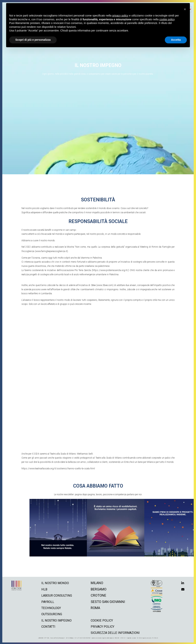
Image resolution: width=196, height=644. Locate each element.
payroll (46, 601)
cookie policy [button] (167, 19)
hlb (42, 588)
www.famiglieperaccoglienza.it (51, 251)
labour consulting (56, 595)
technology (50, 607)
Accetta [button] (176, 40)
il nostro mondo (54, 582)
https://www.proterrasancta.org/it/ (110, 270)
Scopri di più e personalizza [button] (33, 40)
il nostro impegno (56, 620)
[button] (185, 9)
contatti (47, 626)
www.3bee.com (105, 285)
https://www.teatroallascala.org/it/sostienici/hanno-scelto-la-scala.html (57, 468)
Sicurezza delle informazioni (117, 632)
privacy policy (103, 626)
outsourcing (51, 613)
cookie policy (103, 620)
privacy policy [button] (120, 16)
